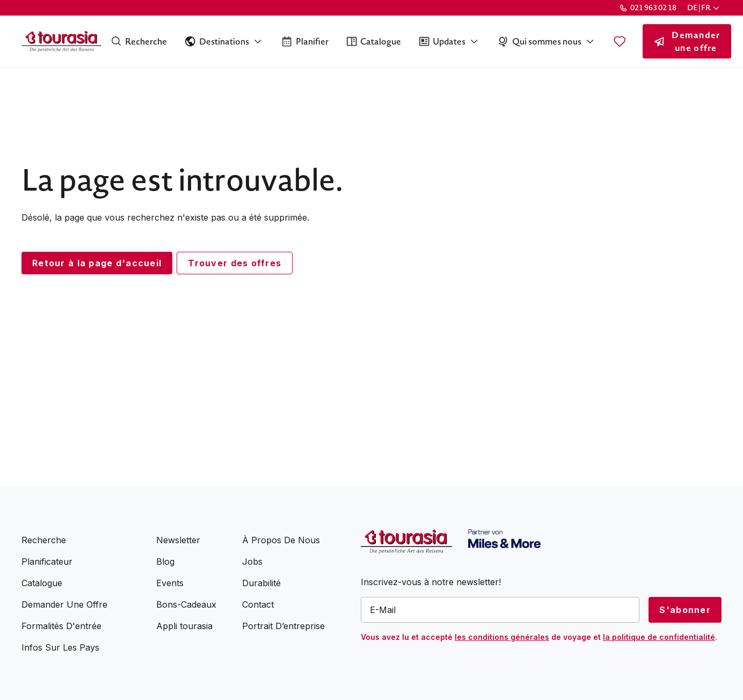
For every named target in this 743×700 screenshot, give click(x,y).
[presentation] (442, 668)
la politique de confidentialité (659, 637)
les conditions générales (502, 637)
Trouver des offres (235, 263)
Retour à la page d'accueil (97, 263)
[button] (704, 8)
